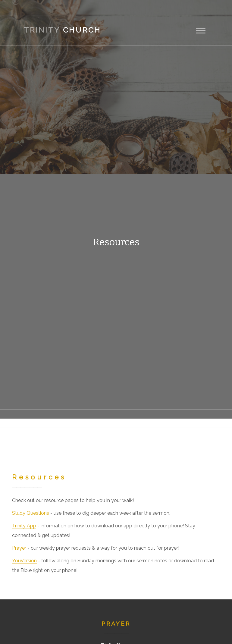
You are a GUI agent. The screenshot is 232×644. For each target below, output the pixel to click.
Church (62, 30)
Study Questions (31, 513)
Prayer (19, 548)
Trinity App (24, 526)
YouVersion (24, 561)
